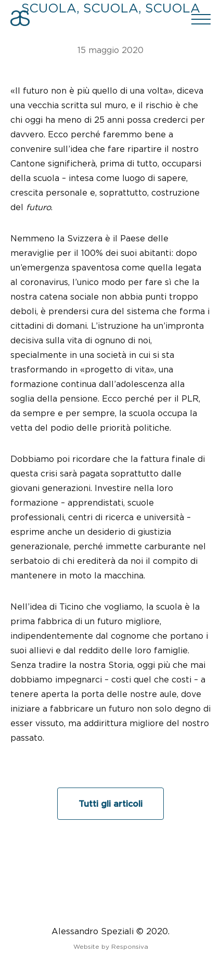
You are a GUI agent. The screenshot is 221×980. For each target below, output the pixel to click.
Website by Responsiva (111, 946)
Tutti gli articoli (110, 804)
